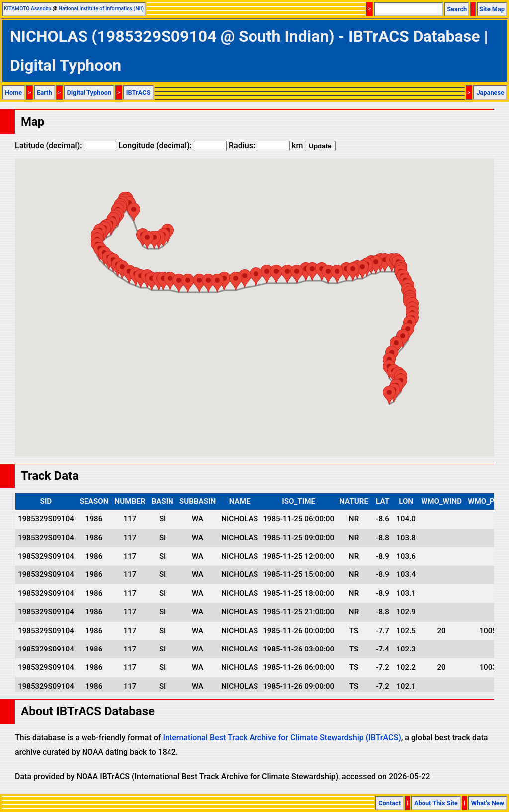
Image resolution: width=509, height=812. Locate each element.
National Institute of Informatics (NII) (101, 9)
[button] (154, 240)
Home (13, 93)
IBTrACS (138, 93)
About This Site (436, 803)
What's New (488, 803)
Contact (389, 803)
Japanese (490, 93)
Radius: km (266, 145)
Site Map (492, 9)
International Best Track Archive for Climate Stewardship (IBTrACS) (282, 738)
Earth (44, 93)
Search (457, 9)
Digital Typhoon (89, 93)
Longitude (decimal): (172, 145)
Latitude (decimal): (66, 145)
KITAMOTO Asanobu (28, 9)
